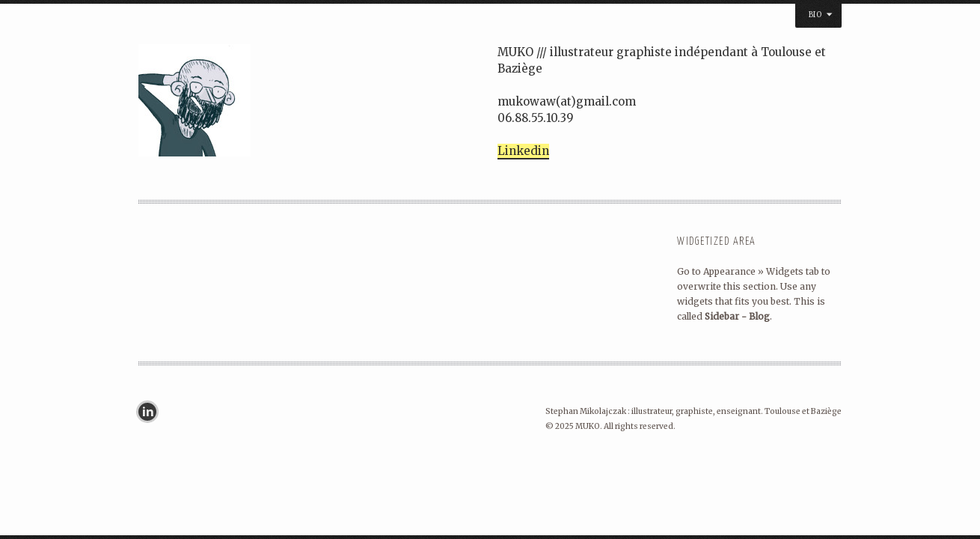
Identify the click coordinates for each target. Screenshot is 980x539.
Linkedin (523, 151)
